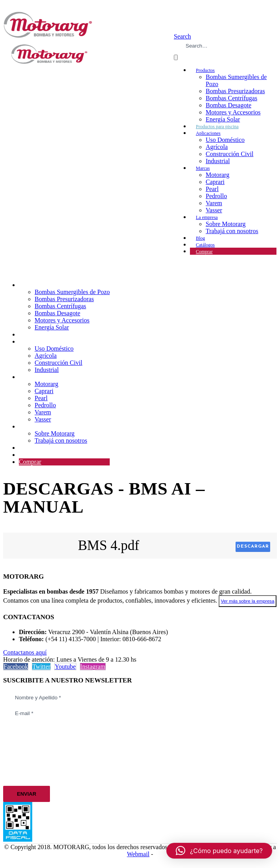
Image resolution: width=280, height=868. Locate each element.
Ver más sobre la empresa (247, 601)
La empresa (207, 217)
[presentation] (35, 752)
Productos (205, 70)
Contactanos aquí (25, 652)
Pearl (212, 189)
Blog (25, 448)
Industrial (218, 161)
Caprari (215, 182)
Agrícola (217, 147)
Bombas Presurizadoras (235, 91)
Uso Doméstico (225, 140)
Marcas (203, 168)
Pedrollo (216, 196)
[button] (182, 36)
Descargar (253, 546)
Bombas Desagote (228, 105)
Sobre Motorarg (226, 224)
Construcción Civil (229, 154)
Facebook (16, 667)
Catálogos (31, 455)
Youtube (65, 667)
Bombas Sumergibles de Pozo (72, 292)
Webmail (138, 854)
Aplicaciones (208, 133)
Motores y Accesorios (233, 112)
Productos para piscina (47, 334)
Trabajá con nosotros (232, 231)
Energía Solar (52, 327)
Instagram (93, 667)
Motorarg (217, 175)
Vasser (43, 419)
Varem (214, 203)
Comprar (204, 252)
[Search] (176, 57)
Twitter (41, 667)
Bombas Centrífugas (231, 98)
